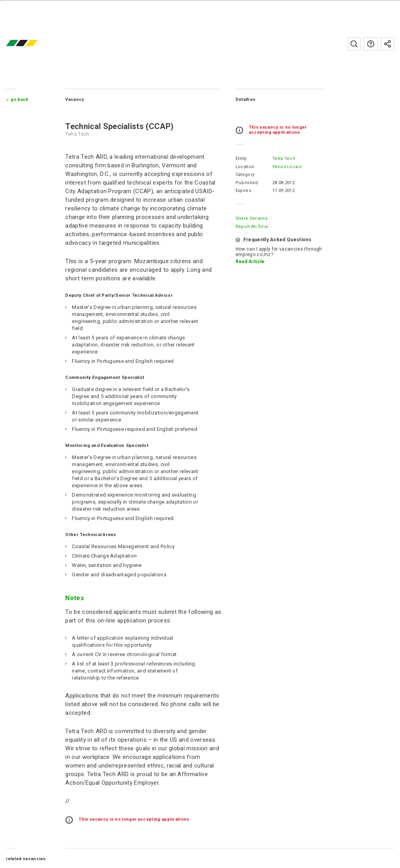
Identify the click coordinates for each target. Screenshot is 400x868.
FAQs (371, 44)
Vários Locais (287, 167)
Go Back (19, 100)
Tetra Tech (284, 159)
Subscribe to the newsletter (387, 44)
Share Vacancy (252, 218)
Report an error (252, 227)
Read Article (250, 262)
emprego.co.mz (33, 44)
